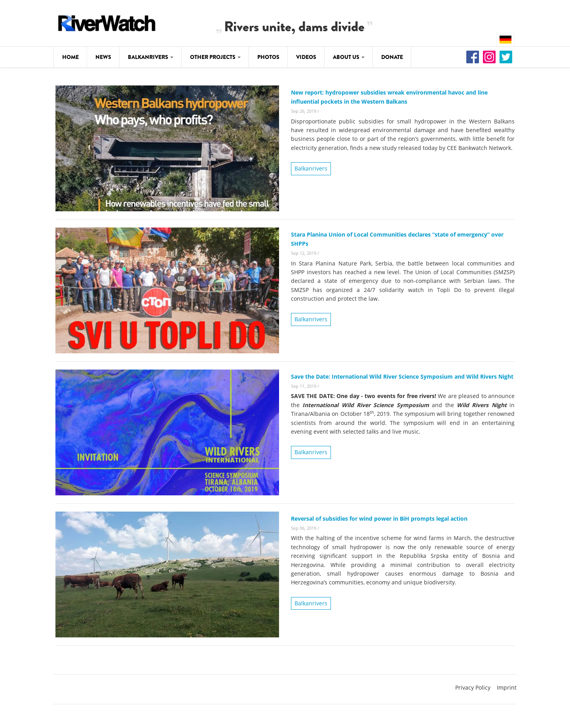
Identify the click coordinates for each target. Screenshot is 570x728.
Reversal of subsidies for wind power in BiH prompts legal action (379, 519)
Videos (306, 57)
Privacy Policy (473, 687)
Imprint (507, 687)
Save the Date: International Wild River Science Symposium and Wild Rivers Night (402, 376)
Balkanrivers (151, 57)
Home (70, 57)
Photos (268, 57)
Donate (392, 57)
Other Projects (215, 57)
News (103, 57)
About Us (349, 57)
